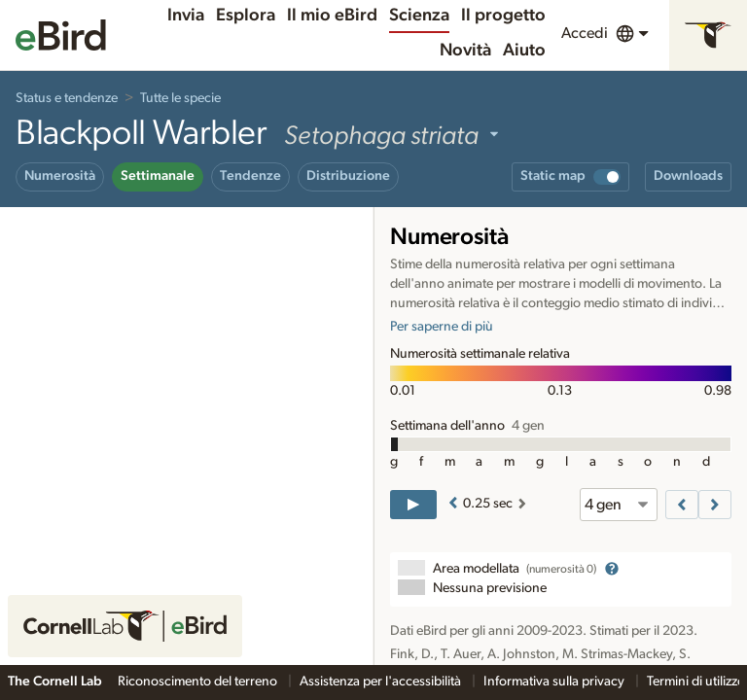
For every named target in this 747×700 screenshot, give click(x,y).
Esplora (246, 16)
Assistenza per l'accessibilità (382, 682)
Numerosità (60, 176)
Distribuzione (348, 176)
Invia (186, 16)
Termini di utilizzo (696, 682)
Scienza (419, 16)
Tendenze (250, 176)
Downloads (688, 176)
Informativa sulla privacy (555, 682)
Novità (465, 51)
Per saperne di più (442, 327)
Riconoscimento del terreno (199, 682)
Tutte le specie (180, 98)
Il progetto (503, 16)
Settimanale (158, 176)
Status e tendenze (67, 98)
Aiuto (524, 51)
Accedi (585, 33)
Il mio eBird (332, 16)
